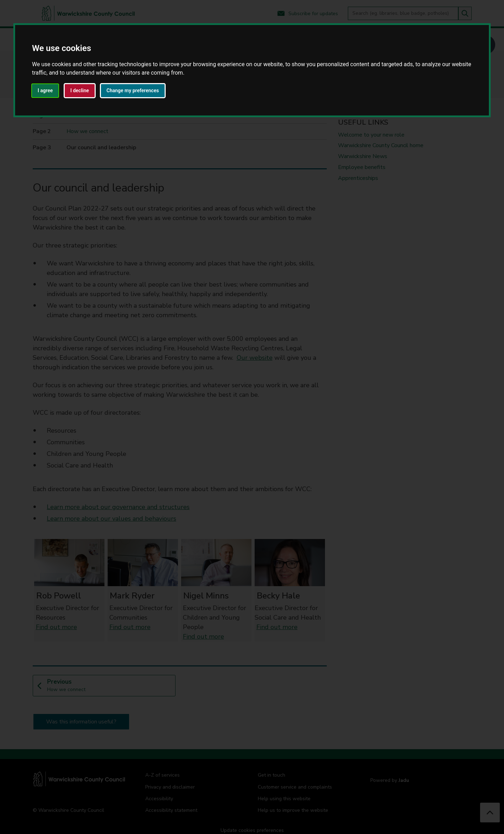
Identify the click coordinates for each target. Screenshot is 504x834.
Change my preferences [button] (133, 90)
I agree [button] (45, 90)
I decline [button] (80, 90)
